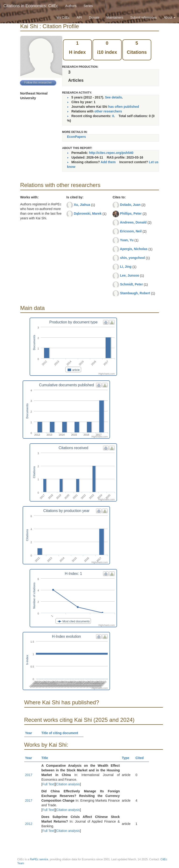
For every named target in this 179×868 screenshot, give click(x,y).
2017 (29, 775)
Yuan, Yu (127, 240)
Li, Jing (126, 267)
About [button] (170, 17)
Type (128, 758)
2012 (29, 824)
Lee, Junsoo (130, 275)
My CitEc (63, 17)
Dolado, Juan (130, 205)
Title (47, 758)
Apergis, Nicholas (134, 249)
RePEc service (39, 859)
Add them (108, 162)
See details (113, 97)
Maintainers (115, 17)
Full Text (48, 784)
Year (31, 733)
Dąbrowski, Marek (88, 214)
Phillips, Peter (131, 214)
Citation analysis (68, 784)
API (79, 17)
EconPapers (77, 137)
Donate (94, 17)
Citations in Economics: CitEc (31, 6)
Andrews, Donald (133, 222)
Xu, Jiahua (82, 205)
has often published (124, 107)
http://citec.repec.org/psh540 (111, 153)
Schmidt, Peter (131, 284)
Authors (71, 6)
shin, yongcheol (133, 258)
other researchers (108, 111)
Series (88, 6)
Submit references (144, 17)
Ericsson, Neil (131, 231)
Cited (142, 758)
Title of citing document (62, 733)
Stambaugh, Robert (135, 293)
